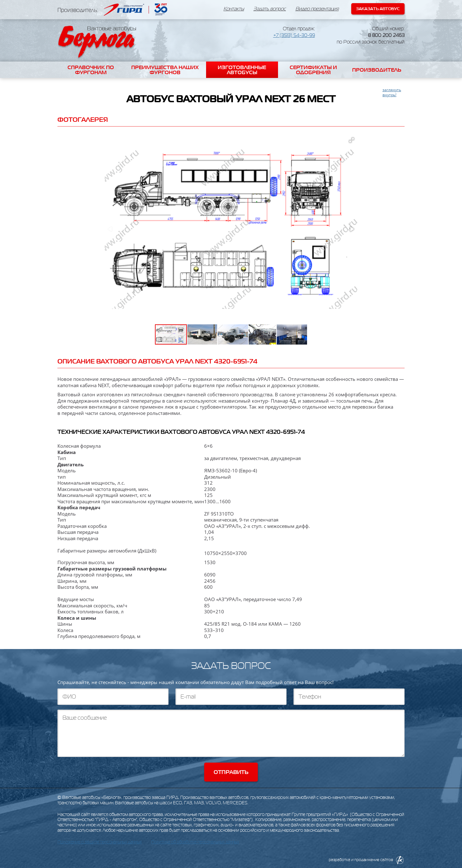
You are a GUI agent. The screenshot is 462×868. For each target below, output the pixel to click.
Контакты (234, 9)
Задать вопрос (270, 9)
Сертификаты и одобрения (313, 70)
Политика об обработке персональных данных (195, 842)
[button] (352, 140)
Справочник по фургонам (91, 70)
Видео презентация (317, 9)
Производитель (377, 70)
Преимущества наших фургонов (165, 70)
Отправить (231, 772)
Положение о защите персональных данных (100, 842)
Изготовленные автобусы (242, 70)
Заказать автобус (378, 9)
